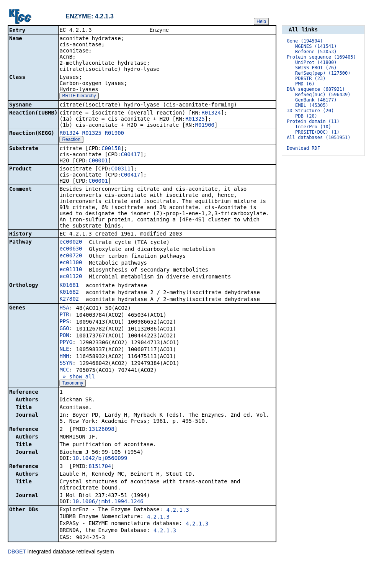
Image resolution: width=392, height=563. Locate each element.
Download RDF (303, 148)
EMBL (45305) (312, 105)
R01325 (195, 119)
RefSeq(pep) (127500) (323, 73)
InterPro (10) (313, 127)
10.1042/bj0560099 (100, 459)
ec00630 (71, 249)
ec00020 (71, 242)
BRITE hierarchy (79, 97)
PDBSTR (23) (310, 79)
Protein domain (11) (313, 121)
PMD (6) (305, 84)
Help (261, 21)
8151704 (100, 467)
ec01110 (71, 270)
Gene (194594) (305, 41)
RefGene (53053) (316, 52)
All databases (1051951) (318, 137)
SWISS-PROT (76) (316, 68)
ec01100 (71, 263)
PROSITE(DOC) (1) (317, 132)
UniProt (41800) (316, 62)
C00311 (121, 169)
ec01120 (71, 277)
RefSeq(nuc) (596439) (323, 95)
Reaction (71, 140)
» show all (77, 377)
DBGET (17, 552)
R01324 (211, 113)
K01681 (69, 286)
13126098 (101, 430)
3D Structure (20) (310, 111)
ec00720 (71, 256)
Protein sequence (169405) (321, 57)
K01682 (69, 293)
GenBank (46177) (316, 100)
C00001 (98, 161)
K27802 (69, 300)
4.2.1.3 (178, 511)
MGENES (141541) (316, 46)
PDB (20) (306, 116)
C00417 (131, 155)
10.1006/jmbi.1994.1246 (108, 502)
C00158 (111, 149)
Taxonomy (73, 384)
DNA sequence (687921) (316, 89)
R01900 (205, 126)
